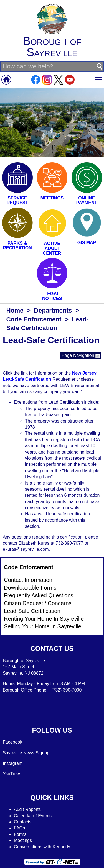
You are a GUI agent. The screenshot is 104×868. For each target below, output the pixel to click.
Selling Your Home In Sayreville (43, 626)
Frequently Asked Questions (39, 595)
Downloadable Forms (30, 588)
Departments (53, 310)
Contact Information (28, 580)
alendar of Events (35, 816)
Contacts (23, 822)
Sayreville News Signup (26, 753)
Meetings (23, 840)
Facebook (12, 742)
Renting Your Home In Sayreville (44, 619)
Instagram (13, 763)
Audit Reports (27, 809)
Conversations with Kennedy (42, 847)
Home (15, 310)
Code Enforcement (34, 319)
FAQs (19, 828)
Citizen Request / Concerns (38, 603)
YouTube (12, 774)
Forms (20, 834)
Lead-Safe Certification (32, 611)
